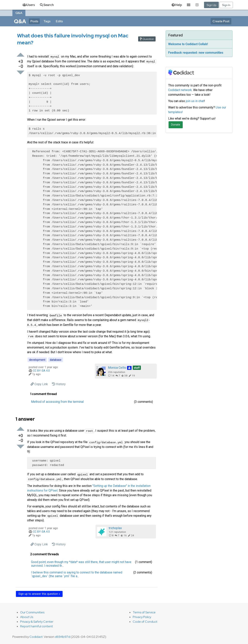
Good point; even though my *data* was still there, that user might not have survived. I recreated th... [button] (81, 564)
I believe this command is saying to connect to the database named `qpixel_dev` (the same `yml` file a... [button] (77, 574)
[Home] (14, 5)
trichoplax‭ (115, 528)
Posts (34, 21)
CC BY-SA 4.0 (41, 371)
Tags (47, 21)
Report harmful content (37, 626)
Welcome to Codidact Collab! (188, 44)
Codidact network (180, 90)
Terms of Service (144, 612)
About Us (27, 617)
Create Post (221, 21)
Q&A (19, 13)
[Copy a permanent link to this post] (39, 384)
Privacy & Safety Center (37, 622)
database (56, 360)
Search (47, 5)
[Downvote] (21, 73)
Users (29, 5)
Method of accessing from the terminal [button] (57, 402)
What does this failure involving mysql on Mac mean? (73, 39)
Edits (59, 21)
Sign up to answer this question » (39, 594)
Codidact (36, 637)
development (37, 360)
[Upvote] (21, 55)
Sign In (226, 5)
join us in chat (195, 101)
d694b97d (62, 637)
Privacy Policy (142, 617)
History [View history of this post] (59, 384)
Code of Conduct (145, 622)
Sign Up (211, 5)
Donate (176, 125)
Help (177, 5)
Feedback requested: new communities (196, 53)
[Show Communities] (197, 5)
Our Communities (32, 612)
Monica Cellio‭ (124, 368)
